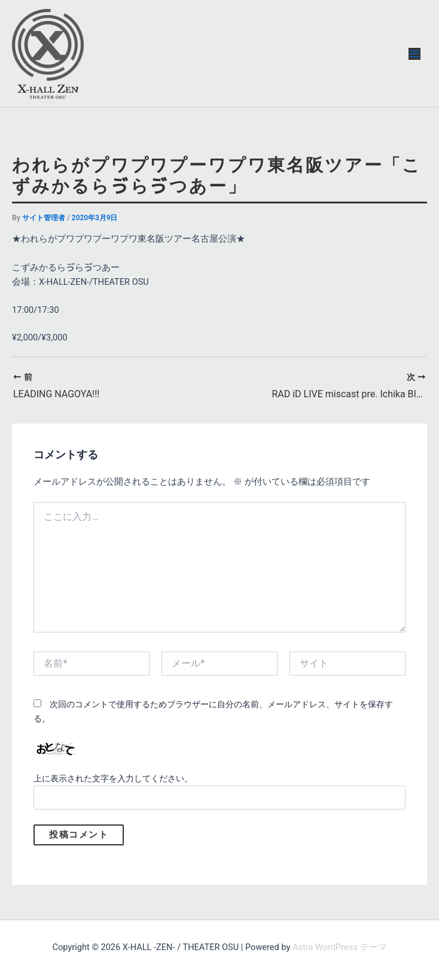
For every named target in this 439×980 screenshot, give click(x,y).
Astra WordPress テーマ (339, 947)
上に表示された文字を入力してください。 (113, 778)
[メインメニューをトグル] (414, 54)
